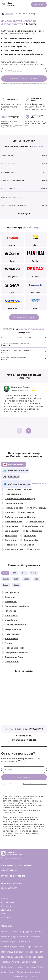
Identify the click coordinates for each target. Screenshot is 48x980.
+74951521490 (24, 736)
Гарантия (6, 906)
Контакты (6, 917)
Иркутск (16, 962)
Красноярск (8, 967)
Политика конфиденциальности (24, 976)
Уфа (29, 947)
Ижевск (29, 952)
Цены (4, 914)
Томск (41, 957)
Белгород (35, 972)
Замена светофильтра (26, 14)
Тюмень (6, 962)
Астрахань (22, 972)
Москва (5, 932)
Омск (34, 962)
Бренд (6, 899)
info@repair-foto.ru (24, 740)
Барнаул (19, 952)
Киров (41, 967)
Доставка (6, 910)
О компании (8, 902)
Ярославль (7, 957)
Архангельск (8, 972)
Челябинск (24, 942)
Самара (26, 962)
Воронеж (38, 947)
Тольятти (40, 952)
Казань (22, 947)
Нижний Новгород (30, 937)
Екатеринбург (9, 947)
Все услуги (24, 213)
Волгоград (7, 952)
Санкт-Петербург (20, 932)
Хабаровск (31, 957)
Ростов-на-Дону (10, 937)
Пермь (20, 967)
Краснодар (37, 932)
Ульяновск (30, 967)
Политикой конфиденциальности (35, 84)
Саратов (19, 957)
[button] (29, 431)
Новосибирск (9, 942)
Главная (9, 14)
